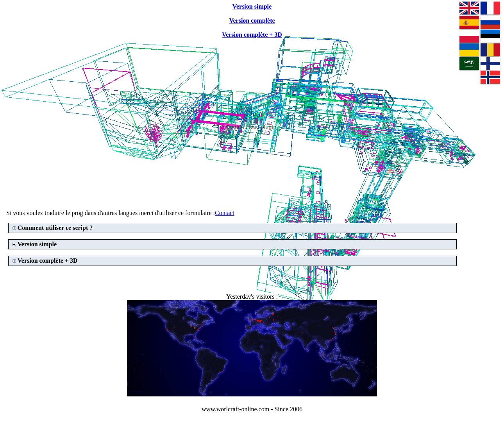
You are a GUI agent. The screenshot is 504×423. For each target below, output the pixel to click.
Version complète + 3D (48, 261)
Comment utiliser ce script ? (55, 228)
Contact (225, 213)
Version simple (37, 244)
